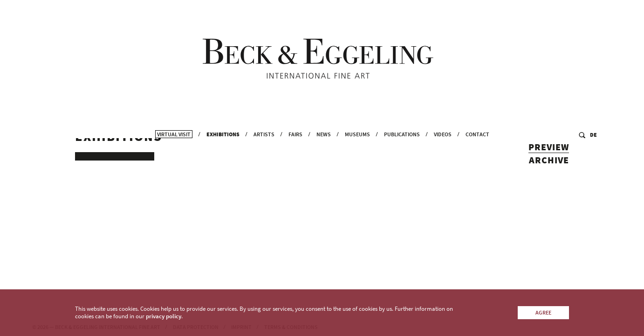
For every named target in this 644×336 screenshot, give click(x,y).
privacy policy (164, 316)
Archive (549, 166)
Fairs (295, 136)
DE (593, 136)
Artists (264, 136)
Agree (543, 312)
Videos (443, 136)
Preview (549, 153)
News (324, 136)
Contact (477, 136)
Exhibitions (223, 136)
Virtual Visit (174, 136)
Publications (402, 136)
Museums (357, 136)
